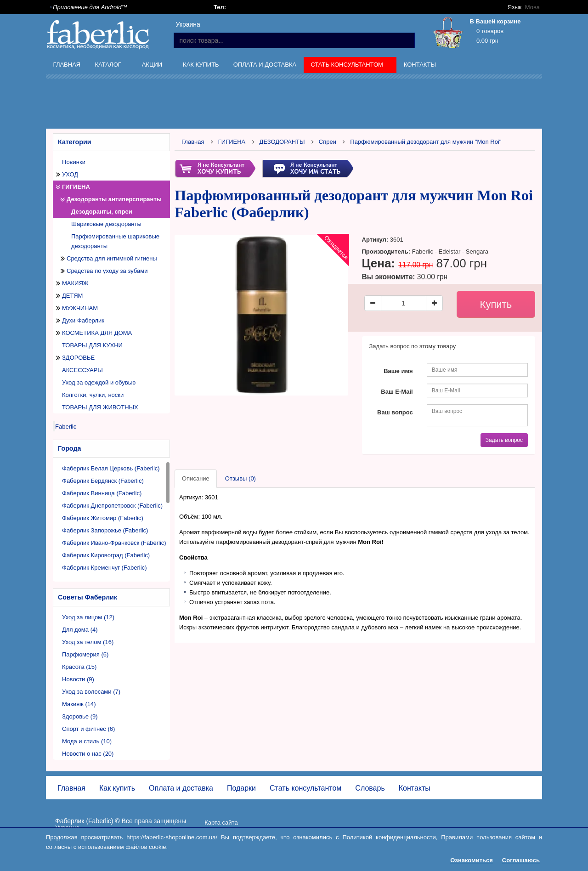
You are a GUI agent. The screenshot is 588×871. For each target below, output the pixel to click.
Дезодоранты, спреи (102, 212)
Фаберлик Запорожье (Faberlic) (105, 530)
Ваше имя (398, 371)
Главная (67, 65)
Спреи (328, 142)
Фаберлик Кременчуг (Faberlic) (104, 568)
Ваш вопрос (395, 412)
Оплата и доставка (265, 65)
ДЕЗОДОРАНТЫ (282, 142)
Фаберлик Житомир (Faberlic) (103, 518)
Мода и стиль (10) (87, 741)
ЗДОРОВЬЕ (78, 358)
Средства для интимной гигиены (112, 258)
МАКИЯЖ (75, 283)
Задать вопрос (504, 440)
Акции (153, 66)
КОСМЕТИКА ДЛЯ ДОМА (97, 333)
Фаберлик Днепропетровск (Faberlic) (112, 506)
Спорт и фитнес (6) (88, 729)
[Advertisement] (294, 105)
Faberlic (66, 427)
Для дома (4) (80, 630)
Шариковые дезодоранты (106, 224)
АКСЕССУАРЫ (82, 370)
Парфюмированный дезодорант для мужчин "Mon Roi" (426, 142)
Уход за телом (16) (88, 642)
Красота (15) (79, 667)
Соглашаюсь (521, 860)
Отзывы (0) (240, 478)
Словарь (370, 788)
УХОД (70, 174)
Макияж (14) (79, 704)
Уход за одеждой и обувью (99, 382)
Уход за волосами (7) (91, 692)
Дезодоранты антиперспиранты (114, 199)
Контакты (420, 65)
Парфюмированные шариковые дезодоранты (115, 241)
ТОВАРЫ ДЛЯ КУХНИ (92, 345)
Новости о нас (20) (88, 754)
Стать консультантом (348, 66)
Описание (196, 478)
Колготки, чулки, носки (93, 395)
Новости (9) (78, 679)
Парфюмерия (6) (85, 654)
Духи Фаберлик (83, 320)
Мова (532, 7)
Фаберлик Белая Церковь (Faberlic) (111, 468)
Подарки (241, 788)
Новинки (74, 162)
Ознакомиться (472, 860)
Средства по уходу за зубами (107, 271)
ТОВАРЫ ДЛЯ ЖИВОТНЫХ (100, 407)
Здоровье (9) (80, 716)
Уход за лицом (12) (88, 617)
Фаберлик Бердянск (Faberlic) (103, 481)
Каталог (109, 66)
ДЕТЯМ (72, 296)
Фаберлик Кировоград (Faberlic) (106, 555)
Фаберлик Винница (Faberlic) (102, 493)
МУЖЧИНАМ (80, 308)
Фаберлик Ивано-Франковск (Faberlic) (114, 543)
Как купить (201, 65)
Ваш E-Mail (397, 392)
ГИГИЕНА (76, 187)
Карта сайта (221, 823)
